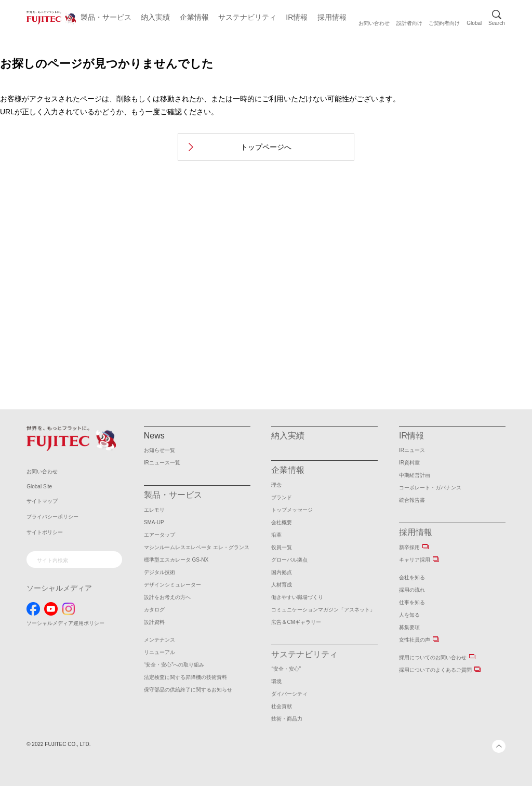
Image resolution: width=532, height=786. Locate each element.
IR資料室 (409, 463)
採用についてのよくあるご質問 (435, 670)
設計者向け (409, 23)
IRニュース (412, 450)
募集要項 (409, 627)
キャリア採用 (415, 560)
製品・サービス (106, 17)
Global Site (39, 487)
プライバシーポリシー (52, 517)
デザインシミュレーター (172, 585)
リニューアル (159, 652)
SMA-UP (154, 522)
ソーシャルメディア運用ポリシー (65, 623)
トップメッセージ (292, 510)
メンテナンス (159, 640)
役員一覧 (282, 547)
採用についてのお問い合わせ (433, 657)
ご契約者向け (444, 23)
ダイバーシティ (289, 694)
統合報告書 (412, 500)
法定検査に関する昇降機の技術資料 (185, 677)
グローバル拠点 (289, 560)
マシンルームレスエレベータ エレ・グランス (197, 547)
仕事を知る (412, 602)
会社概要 (282, 522)
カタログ (154, 610)
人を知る (409, 615)
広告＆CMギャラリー (296, 622)
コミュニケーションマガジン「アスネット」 (323, 610)
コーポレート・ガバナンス (430, 488)
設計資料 (154, 622)
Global (474, 23)
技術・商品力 (287, 719)
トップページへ (266, 147)
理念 (276, 485)
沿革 (276, 535)
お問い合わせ (374, 23)
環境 (276, 681)
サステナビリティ (247, 17)
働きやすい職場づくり (297, 597)
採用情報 (332, 17)
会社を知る (412, 577)
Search (497, 23)
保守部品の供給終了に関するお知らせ (188, 690)
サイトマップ (42, 501)
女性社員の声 (415, 640)
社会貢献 (282, 706)
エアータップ (159, 535)
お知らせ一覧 (159, 450)
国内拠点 (282, 572)
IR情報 (297, 17)
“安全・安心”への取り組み (174, 665)
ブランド (282, 497)
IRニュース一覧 (162, 463)
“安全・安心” (286, 669)
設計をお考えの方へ (167, 597)
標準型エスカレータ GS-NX (176, 560)
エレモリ (154, 510)
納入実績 (155, 17)
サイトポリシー (45, 532)
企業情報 (194, 17)
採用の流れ (412, 590)
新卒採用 (409, 547)
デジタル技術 (159, 572)
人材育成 (282, 585)
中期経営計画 (415, 475)
